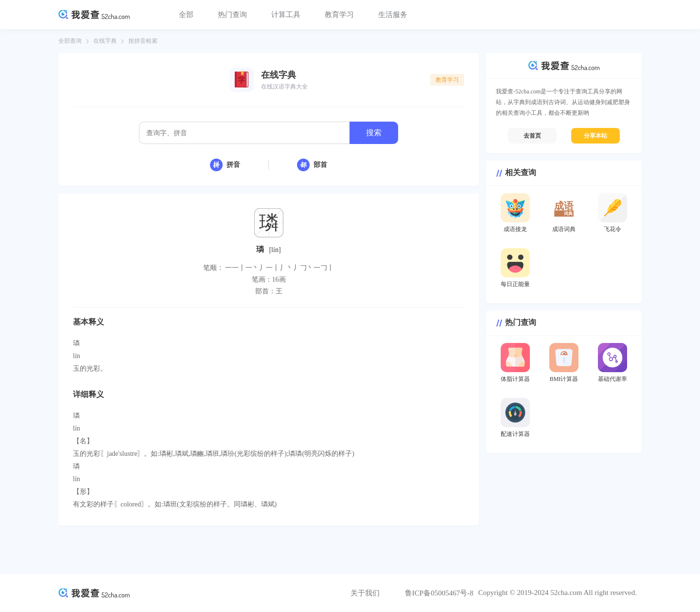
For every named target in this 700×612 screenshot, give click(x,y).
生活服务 (393, 15)
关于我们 (365, 593)
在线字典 (105, 41)
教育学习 (339, 15)
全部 (186, 15)
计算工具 (286, 15)
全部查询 (70, 41)
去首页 (532, 136)
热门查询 (232, 15)
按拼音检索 (143, 41)
